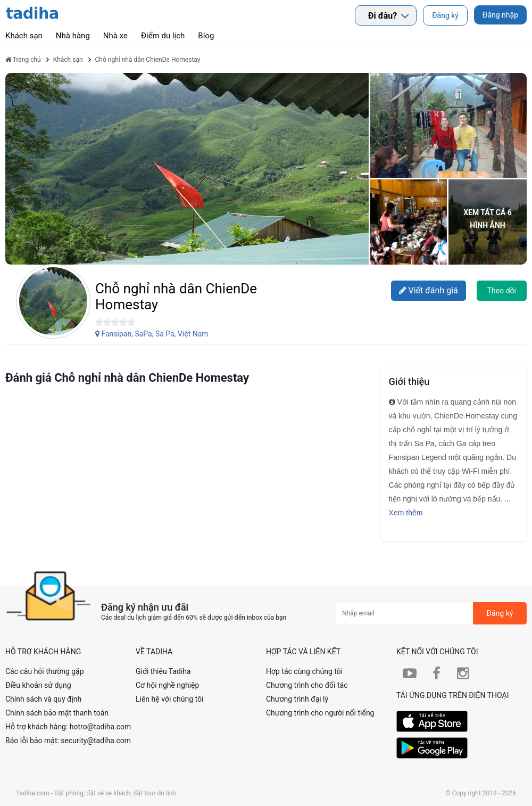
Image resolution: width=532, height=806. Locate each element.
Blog (206, 36)
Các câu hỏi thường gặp (45, 671)
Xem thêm (406, 513)
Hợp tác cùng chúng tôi (304, 671)
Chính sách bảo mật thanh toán (57, 713)
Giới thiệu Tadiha (163, 671)
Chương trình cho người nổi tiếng (320, 713)
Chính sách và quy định (43, 699)
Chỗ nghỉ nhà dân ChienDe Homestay (176, 297)
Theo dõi (502, 291)
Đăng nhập (500, 15)
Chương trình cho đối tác (307, 685)
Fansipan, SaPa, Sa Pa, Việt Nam (152, 334)
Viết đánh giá (429, 290)
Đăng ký (445, 15)
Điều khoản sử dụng (38, 685)
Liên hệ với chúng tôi (169, 699)
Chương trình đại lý (297, 699)
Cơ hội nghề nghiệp (167, 685)
